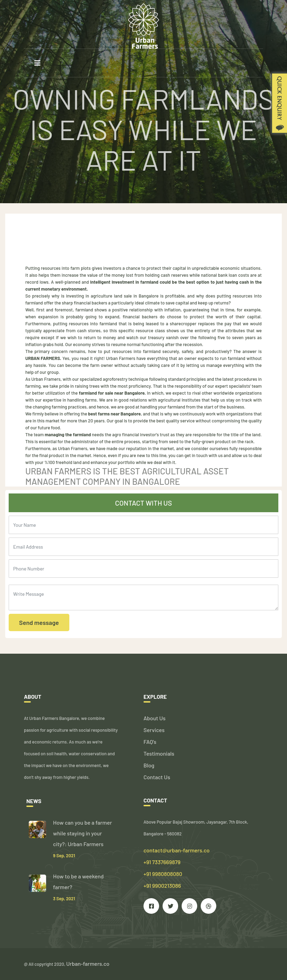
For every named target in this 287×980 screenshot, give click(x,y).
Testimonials (159, 753)
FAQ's (150, 742)
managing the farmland (67, 435)
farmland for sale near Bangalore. (112, 393)
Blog (149, 765)
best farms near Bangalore (114, 414)
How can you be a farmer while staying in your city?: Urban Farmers (82, 833)
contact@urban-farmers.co (177, 850)
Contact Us (157, 777)
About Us (154, 718)
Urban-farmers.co (88, 964)
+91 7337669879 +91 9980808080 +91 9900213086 (163, 874)
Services (154, 730)
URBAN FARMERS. (43, 358)
